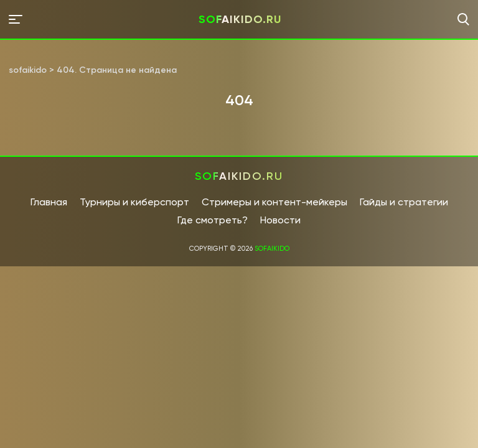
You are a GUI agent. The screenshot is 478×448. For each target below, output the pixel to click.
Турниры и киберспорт (134, 202)
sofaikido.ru (240, 19)
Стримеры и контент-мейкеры (274, 202)
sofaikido (272, 249)
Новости (280, 220)
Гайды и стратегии (404, 202)
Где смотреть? (213, 220)
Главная (49, 202)
